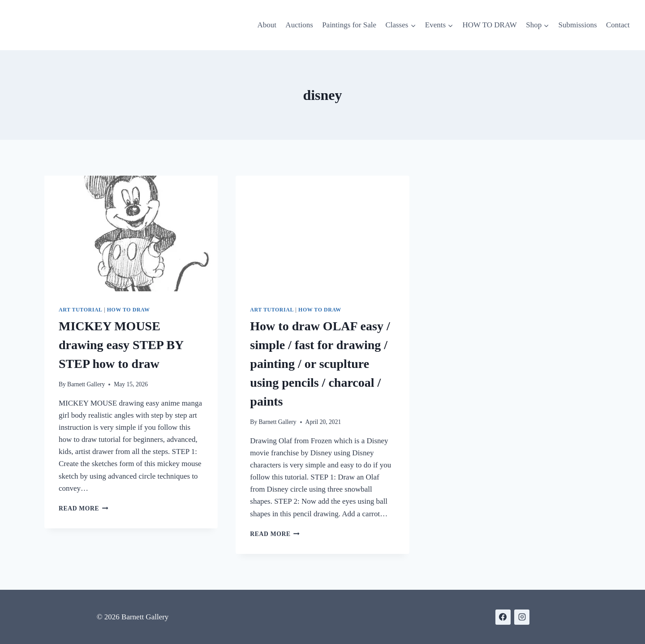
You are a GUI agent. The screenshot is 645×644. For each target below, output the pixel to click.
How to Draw (129, 310)
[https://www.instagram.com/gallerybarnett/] (522, 617)
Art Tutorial (81, 310)
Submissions (578, 25)
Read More (84, 508)
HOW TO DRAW (489, 25)
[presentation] (131, 233)
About (267, 25)
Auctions (299, 25)
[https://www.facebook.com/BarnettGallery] (503, 617)
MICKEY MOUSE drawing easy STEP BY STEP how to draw (121, 345)
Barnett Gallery (86, 384)
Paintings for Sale (349, 25)
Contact (618, 25)
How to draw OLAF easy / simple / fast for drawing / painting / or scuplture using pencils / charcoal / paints (320, 364)
